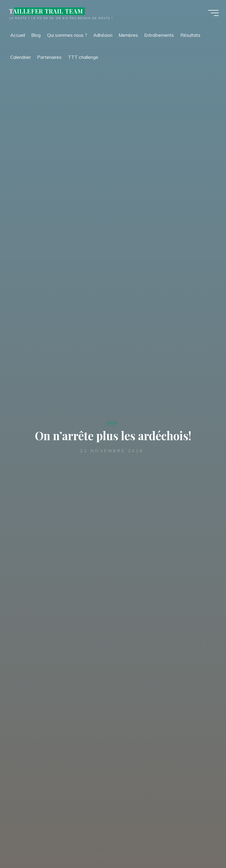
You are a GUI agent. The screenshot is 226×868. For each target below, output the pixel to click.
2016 (112, 423)
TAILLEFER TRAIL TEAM (48, 12)
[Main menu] (212, 14)
